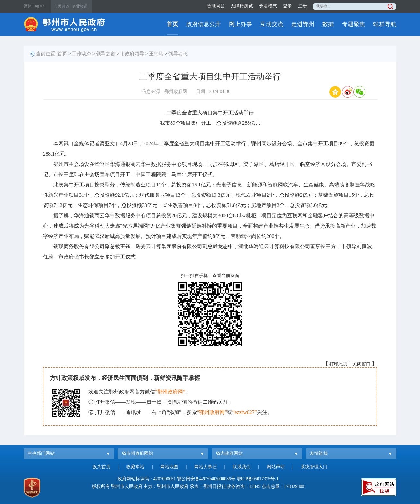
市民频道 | (62, 6)
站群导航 (385, 24)
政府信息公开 (204, 24)
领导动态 (178, 54)
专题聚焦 (354, 24)
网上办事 (241, 24)
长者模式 (268, 6)
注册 (302, 6)
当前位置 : (47, 54)
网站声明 (276, 467)
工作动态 (82, 54)
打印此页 (338, 364)
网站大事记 (206, 467)
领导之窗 (106, 54)
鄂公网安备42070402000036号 (206, 479)
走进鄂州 (303, 24)
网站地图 (169, 467)
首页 (172, 24)
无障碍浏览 (242, 6)
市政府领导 (132, 54)
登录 (287, 6)
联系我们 (242, 467)
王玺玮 (156, 54)
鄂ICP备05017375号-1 (258, 479)
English (39, 6)
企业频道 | (81, 6)
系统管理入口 (314, 467)
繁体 (28, 6)
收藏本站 (135, 467)
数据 (328, 24)
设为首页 (101, 467)
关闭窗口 (362, 364)
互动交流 (272, 24)
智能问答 (216, 6)
